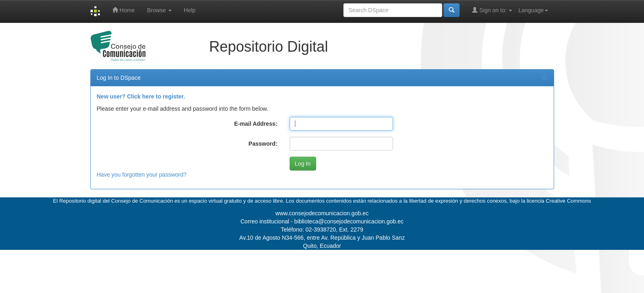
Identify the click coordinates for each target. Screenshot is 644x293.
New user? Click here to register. (141, 96)
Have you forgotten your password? (142, 175)
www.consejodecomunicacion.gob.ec (322, 213)
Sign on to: (492, 10)
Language (533, 10)
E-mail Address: (256, 124)
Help (190, 10)
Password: (263, 144)
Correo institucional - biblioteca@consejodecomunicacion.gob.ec (322, 221)
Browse (159, 10)
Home (123, 10)
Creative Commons (568, 201)
